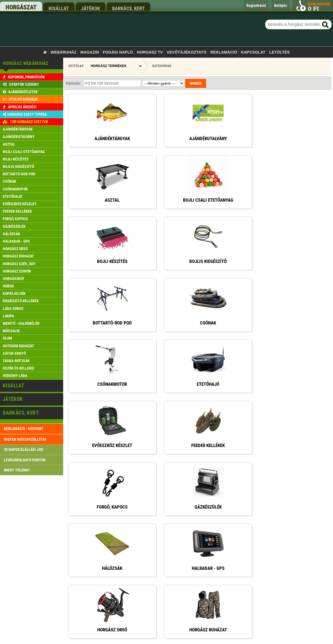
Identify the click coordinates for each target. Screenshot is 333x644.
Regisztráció (123, 591)
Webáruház (63, 52)
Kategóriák (162, 66)
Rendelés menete (126, 549)
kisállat (59, 8)
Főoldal (119, 528)
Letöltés (279, 52)
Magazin (90, 52)
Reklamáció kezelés (128, 601)
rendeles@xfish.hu (246, 530)
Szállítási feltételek (127, 559)
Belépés (119, 580)
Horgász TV (150, 52)
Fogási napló (118, 52)
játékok (91, 8)
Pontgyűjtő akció (126, 569)
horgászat (21, 7)
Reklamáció (224, 52)
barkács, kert (128, 8)
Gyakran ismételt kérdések (132, 611)
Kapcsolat (253, 52)
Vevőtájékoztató (187, 52)
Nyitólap (76, 66)
